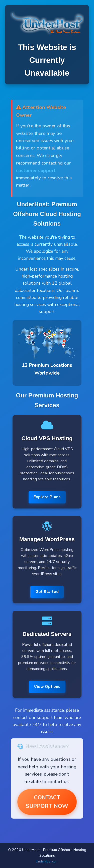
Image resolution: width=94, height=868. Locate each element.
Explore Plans (47, 497)
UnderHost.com (47, 861)
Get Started (47, 592)
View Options (47, 687)
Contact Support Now (47, 802)
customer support (36, 170)
